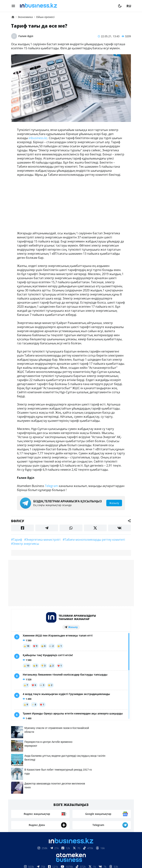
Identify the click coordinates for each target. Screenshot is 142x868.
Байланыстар (63, 802)
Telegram (51, 486)
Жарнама (86, 802)
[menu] (13, 6)
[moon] (120, 6)
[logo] (67, 6)
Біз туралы (39, 802)
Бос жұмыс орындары (60, 808)
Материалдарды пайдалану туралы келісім (71, 849)
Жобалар (105, 802)
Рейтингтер (92, 808)
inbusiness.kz (38, 138)
